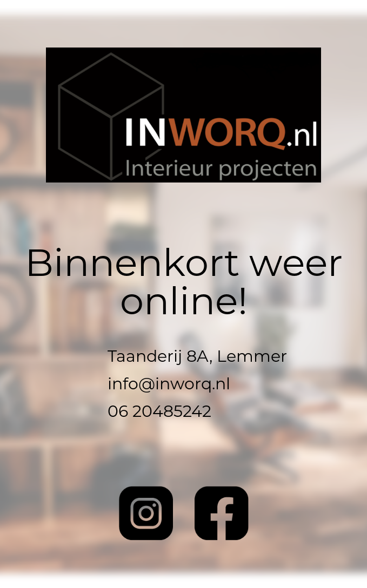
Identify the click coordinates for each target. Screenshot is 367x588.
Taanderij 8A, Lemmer (197, 358)
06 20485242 (159, 413)
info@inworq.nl (169, 385)
